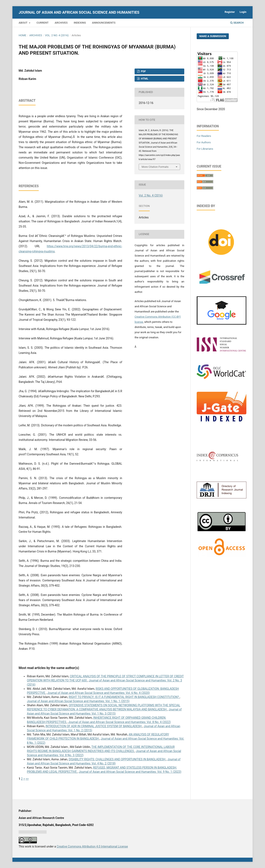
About (23, 23)
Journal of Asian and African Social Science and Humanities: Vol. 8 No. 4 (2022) (120, 722)
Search (237, 23)
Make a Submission (213, 36)
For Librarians (205, 149)
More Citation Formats (155, 167)
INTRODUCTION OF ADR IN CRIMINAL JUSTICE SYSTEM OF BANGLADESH (94, 726)
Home (22, 35)
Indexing (80, 23)
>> (27, 779)
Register (230, 12)
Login (243, 12)
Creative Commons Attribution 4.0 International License (92, 846)
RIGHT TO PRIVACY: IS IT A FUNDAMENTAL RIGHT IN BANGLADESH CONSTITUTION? (124, 697)
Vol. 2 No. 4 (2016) (57, 35)
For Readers (204, 136)
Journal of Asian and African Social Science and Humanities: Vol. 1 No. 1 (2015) (78, 701)
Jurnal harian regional (33, 832)
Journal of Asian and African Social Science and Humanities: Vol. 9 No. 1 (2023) (130, 772)
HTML (144, 79)
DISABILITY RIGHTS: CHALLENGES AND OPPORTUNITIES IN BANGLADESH (117, 759)
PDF (143, 71)
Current (42, 23)
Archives (61, 23)
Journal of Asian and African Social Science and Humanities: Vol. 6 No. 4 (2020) (98, 693)
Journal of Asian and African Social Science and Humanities (79, 12)
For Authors (204, 142)
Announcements (104, 23)
